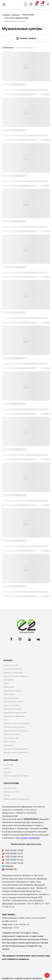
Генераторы (8, 745)
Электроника (9, 680)
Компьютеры (9, 687)
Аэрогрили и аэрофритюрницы (16, 749)
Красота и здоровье (12, 705)
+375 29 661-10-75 (14, 853)
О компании (8, 765)
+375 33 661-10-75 (14, 857)
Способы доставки (11, 792)
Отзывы (7, 795)
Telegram (8, 866)
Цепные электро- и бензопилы (16, 752)
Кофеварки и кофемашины (14, 716)
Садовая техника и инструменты (17, 723)
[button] (26, 47)
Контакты (7, 772)
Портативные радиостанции (15, 712)
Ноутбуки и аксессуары (13, 673)
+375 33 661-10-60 (14, 850)
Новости (7, 768)
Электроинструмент (12, 734)
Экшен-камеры (10, 742)
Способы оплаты (10, 788)
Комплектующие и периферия (16, 676)
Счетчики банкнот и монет (14, 727)
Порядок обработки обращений (16, 799)
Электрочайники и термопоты (16, 731)
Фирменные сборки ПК (13, 669)
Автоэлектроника (11, 698)
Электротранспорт (11, 738)
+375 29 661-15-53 (14, 860)
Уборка (6, 683)
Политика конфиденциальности (16, 776)
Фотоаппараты (9, 694)
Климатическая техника (13, 702)
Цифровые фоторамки (12, 709)
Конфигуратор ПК (11, 665)
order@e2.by (11, 869)
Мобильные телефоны (12, 691)
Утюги (6, 720)
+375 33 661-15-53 (14, 863)
